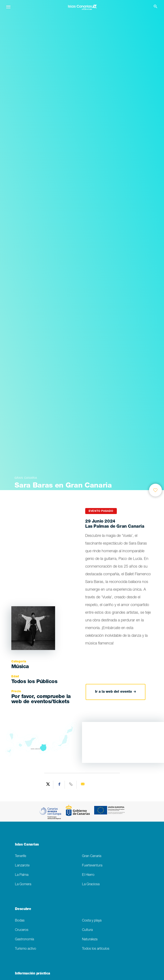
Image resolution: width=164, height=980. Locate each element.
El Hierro (88, 875)
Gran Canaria (92, 856)
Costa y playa (92, 921)
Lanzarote (22, 866)
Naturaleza (90, 940)
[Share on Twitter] (48, 785)
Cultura (87, 930)
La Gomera (23, 884)
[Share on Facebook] (60, 785)
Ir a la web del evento (116, 692)
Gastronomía (24, 940)
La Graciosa (91, 884)
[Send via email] (83, 785)
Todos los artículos (96, 949)
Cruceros (22, 930)
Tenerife (20, 856)
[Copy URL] (71, 785)
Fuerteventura (92, 866)
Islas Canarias (27, 845)
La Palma (22, 875)
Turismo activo (26, 949)
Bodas (20, 921)
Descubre (23, 909)
